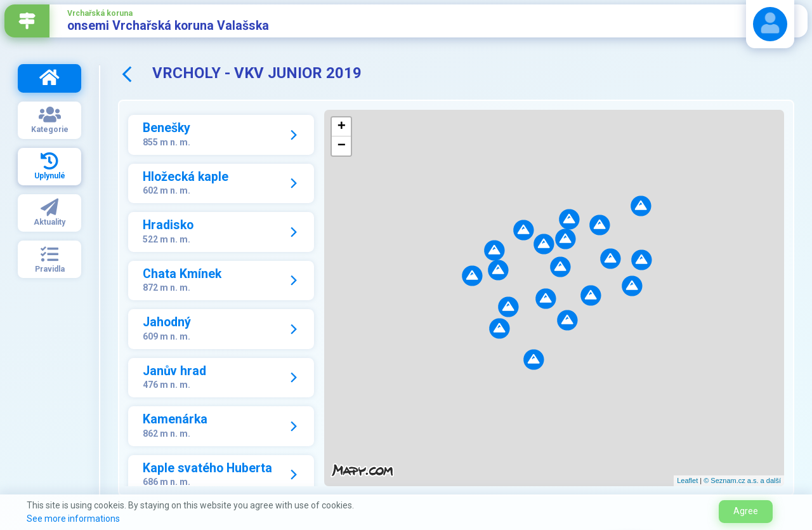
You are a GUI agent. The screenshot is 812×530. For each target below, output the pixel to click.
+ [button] (342, 127)
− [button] (342, 146)
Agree (746, 511)
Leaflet (687, 480)
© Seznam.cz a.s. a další (742, 480)
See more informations (73, 519)
